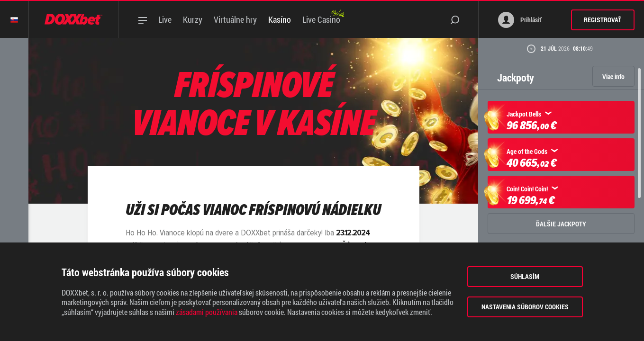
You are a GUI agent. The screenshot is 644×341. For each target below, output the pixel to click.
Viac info (613, 76)
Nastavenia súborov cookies (525, 307)
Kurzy (193, 19)
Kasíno (280, 19)
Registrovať (603, 20)
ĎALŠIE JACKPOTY (561, 224)
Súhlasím (525, 276)
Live (165, 19)
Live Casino (321, 19)
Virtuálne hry (235, 19)
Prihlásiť (520, 20)
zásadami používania (207, 312)
